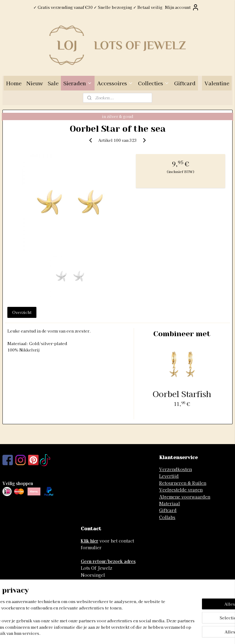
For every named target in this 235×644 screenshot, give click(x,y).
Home (14, 83)
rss (108, 633)
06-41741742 (94, 595)
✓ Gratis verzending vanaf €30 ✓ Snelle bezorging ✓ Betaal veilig (98, 7)
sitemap (96, 633)
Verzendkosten (175, 469)
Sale (53, 83)
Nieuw (35, 83)
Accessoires (115, 83)
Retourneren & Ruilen (183, 483)
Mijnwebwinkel (181, 633)
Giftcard (185, 83)
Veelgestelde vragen (181, 490)
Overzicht (22, 312)
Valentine (217, 83)
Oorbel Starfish (182, 394)
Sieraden (78, 83)
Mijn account (182, 7)
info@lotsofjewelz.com (105, 589)
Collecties (154, 83)
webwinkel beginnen (129, 633)
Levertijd (169, 476)
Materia (168, 503)
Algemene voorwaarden (185, 497)
